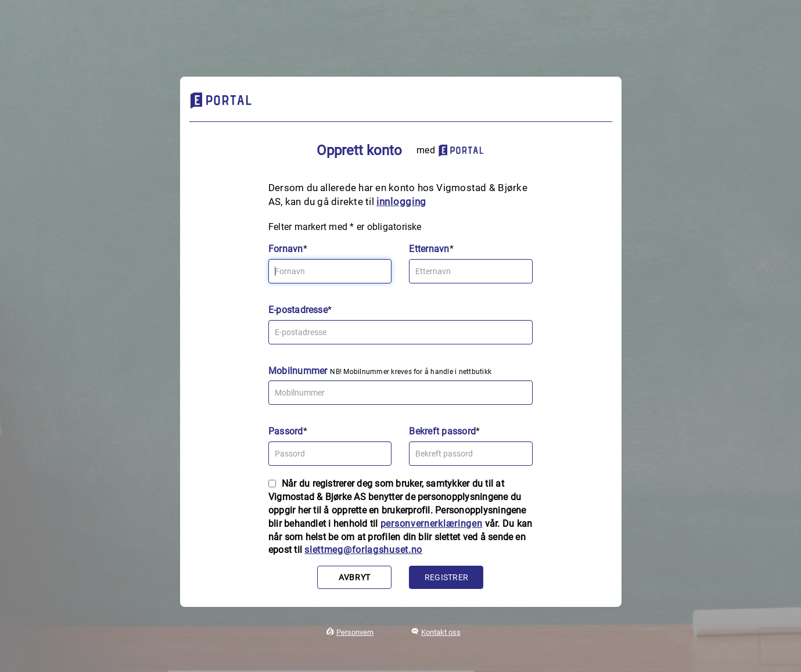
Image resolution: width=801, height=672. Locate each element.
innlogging (401, 202)
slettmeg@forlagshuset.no (363, 550)
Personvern (355, 632)
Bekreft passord (442, 431)
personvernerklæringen (432, 524)
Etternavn (429, 249)
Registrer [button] (446, 577)
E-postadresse (298, 310)
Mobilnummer (298, 371)
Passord (286, 431)
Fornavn (286, 249)
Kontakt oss (441, 632)
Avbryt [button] (355, 577)
